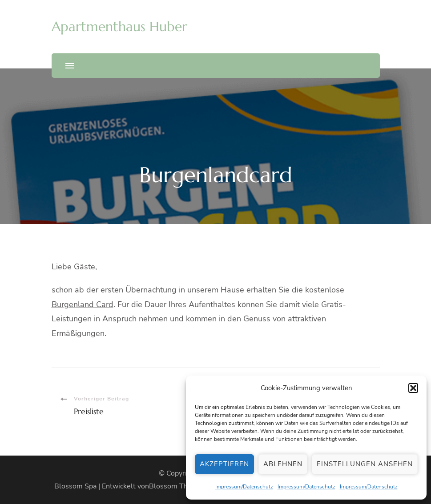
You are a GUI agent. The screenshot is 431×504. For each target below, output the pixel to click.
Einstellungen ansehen (365, 464)
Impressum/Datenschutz (244, 487)
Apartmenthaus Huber (119, 26)
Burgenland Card (83, 304)
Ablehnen (283, 464)
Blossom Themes (177, 486)
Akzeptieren (224, 464)
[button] (413, 388)
